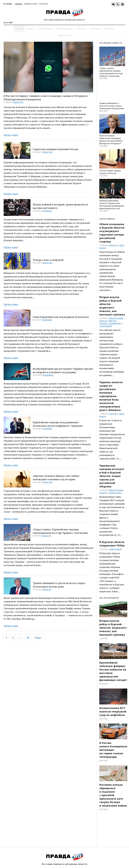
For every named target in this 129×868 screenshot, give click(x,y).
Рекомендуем (65, 35)
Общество (109, 29)
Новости (31, 29)
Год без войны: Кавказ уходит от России (110, 172)
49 (28, 637)
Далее (38, 637)
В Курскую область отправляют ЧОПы (112, 544)
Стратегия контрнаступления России (55, 149)
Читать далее (11, 135)
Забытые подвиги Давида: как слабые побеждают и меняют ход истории (56, 477)
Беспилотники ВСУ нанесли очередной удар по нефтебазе (113, 711)
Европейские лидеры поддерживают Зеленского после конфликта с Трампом (58, 424)
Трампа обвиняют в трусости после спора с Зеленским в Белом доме (59, 585)
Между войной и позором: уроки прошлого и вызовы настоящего (60, 206)
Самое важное (46, 29)
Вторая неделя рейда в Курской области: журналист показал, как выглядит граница (112, 306)
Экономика (95, 29)
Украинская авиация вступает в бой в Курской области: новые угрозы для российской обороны (112, 476)
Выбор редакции (65, 29)
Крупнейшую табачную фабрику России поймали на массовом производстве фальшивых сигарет (113, 671)
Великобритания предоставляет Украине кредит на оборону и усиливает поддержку (63, 370)
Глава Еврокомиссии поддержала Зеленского (61, 317)
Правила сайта (31, 4)
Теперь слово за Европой (48, 260)
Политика (81, 29)
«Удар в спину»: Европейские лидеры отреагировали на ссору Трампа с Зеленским (60, 531)
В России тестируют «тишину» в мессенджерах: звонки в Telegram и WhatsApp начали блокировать (46, 98)
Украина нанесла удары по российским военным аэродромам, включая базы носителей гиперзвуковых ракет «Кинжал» (111, 396)
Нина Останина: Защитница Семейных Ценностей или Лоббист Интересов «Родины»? (111, 140)
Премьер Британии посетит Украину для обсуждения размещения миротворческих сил (112, 205)
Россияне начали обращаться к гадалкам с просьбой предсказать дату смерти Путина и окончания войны (113, 795)
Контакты (44, 4)
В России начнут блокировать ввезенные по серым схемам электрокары (113, 750)
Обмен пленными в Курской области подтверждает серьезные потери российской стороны (112, 233)
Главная (19, 4)
